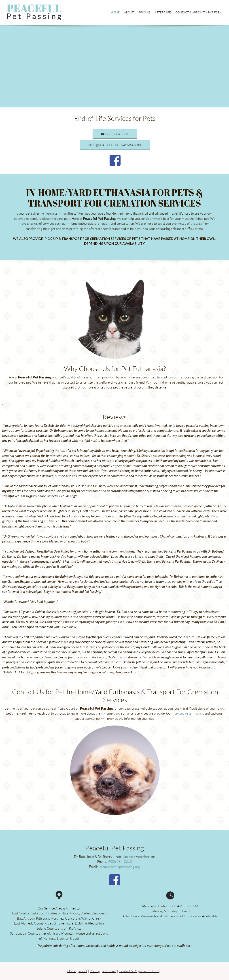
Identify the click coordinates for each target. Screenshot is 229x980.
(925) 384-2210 (120, 861)
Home (72, 971)
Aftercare (109, 971)
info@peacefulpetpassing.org (119, 867)
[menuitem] (115, 12)
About (83, 971)
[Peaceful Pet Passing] (34, 12)
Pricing (95, 971)
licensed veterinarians (188, 713)
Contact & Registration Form (139, 971)
